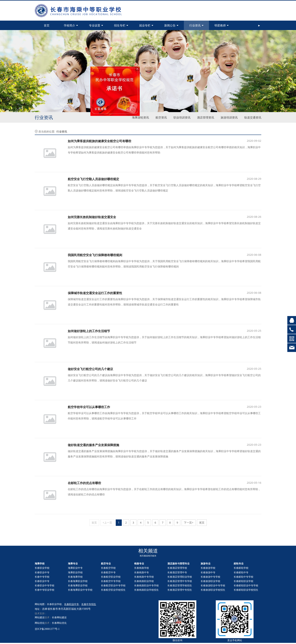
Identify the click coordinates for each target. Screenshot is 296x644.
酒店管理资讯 (206, 117)
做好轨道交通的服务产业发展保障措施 (93, 445)
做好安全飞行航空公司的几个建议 (90, 369)
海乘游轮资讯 (140, 117)
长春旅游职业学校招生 (213, 590)
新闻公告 (171, 25)
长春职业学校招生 (246, 590)
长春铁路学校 (142, 568)
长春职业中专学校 (45, 585)
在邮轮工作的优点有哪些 (84, 483)
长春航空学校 (108, 568)
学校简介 (71, 25)
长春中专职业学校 (45, 590)
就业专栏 (146, 25)
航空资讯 (161, 117)
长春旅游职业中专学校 (213, 585)
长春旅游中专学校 (210, 577)
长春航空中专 (108, 572)
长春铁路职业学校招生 (146, 590)
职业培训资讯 (182, 117)
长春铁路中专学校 (144, 577)
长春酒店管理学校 (177, 568)
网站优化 (40, 623)
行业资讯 (196, 25)
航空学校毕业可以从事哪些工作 (89, 407)
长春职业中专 (42, 572)
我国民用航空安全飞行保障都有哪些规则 (95, 255)
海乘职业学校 (75, 572)
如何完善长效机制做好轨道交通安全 (92, 217)
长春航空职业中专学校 (113, 585)
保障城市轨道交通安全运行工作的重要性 (95, 293)
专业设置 (96, 25)
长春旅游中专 (208, 572)
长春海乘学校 (75, 577)
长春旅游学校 (208, 568)
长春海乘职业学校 (78, 581)
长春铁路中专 (142, 572)
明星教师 (222, 25)
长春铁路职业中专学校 (146, 585)
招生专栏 (121, 25)
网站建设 (40, 617)
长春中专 (241, 572)
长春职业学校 (42, 568)
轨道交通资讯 (253, 117)
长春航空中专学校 (111, 581)
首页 (47, 25)
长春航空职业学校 (111, 577)
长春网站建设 (59, 617)
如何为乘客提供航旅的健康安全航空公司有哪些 (99, 141)
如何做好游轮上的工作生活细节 (89, 331)
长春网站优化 (59, 623)
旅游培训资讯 (229, 117)
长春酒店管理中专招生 (180, 590)
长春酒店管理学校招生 (180, 585)
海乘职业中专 (75, 568)
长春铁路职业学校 (144, 581)
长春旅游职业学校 (210, 581)
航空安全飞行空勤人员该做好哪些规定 (93, 179)
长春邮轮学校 (241, 568)
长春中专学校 (42, 577)
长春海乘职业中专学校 (80, 590)
